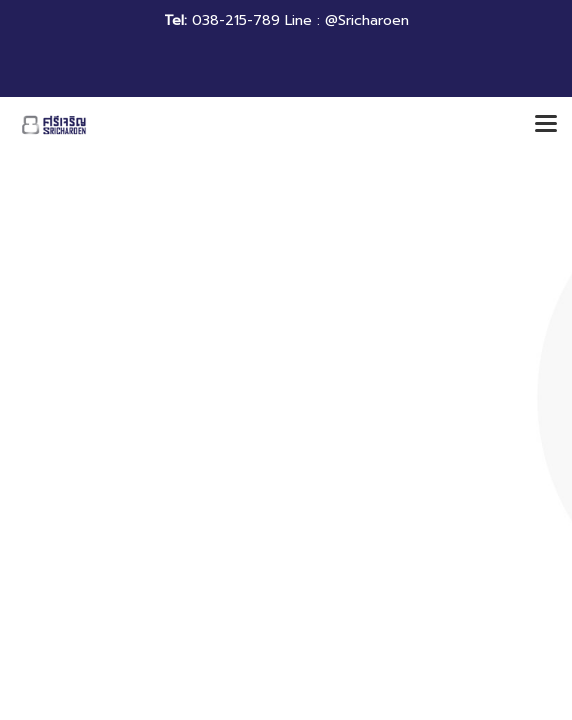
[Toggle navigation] (546, 125)
